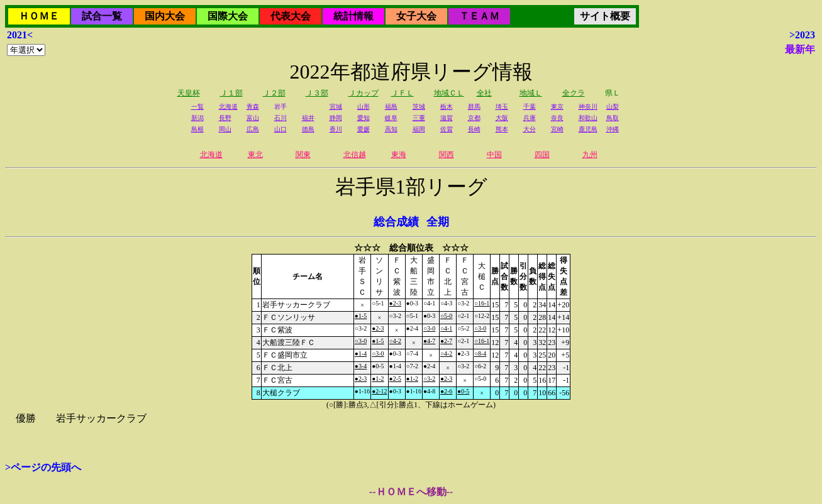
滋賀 (447, 118)
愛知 (364, 118)
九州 (590, 155)
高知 (391, 129)
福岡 (419, 129)
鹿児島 (588, 129)
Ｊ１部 (231, 93)
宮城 (336, 107)
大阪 (502, 118)
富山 (253, 118)
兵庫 (530, 118)
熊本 (502, 129)
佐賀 (447, 129)
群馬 (474, 107)
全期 (438, 222)
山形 (364, 107)
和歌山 (588, 118)
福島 (391, 107)
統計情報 (353, 16)
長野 (225, 118)
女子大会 (416, 16)
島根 (197, 129)
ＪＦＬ (403, 93)
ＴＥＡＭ (479, 16)
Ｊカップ (364, 93)
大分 (530, 129)
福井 (308, 118)
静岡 (336, 118)
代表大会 (291, 16)
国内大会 (165, 16)
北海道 (228, 107)
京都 (474, 118)
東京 (557, 107)
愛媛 (364, 129)
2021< (20, 35)
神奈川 (588, 107)
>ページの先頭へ (43, 467)
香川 (336, 129)
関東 (303, 155)
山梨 (613, 107)
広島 (253, 129)
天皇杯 (189, 93)
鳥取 (613, 118)
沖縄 (613, 129)
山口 (280, 129)
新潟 (197, 118)
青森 (253, 107)
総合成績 (396, 222)
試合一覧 (102, 16)
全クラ (574, 93)
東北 (255, 155)
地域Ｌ (531, 93)
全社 (484, 93)
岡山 (225, 129)
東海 (399, 155)
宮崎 (557, 129)
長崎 (474, 129)
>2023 (802, 35)
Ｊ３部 (317, 93)
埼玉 (502, 107)
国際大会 (228, 16)
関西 (447, 155)
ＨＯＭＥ (39, 16)
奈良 (557, 118)
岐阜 (391, 118)
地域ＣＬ (449, 93)
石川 (280, 118)
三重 (419, 118)
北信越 (355, 155)
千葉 (530, 107)
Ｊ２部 (274, 93)
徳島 (308, 129)
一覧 (197, 107)
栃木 (447, 107)
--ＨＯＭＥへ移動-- (411, 492)
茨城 (419, 107)
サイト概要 (605, 16)
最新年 (800, 49)
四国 (542, 155)
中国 (494, 155)
